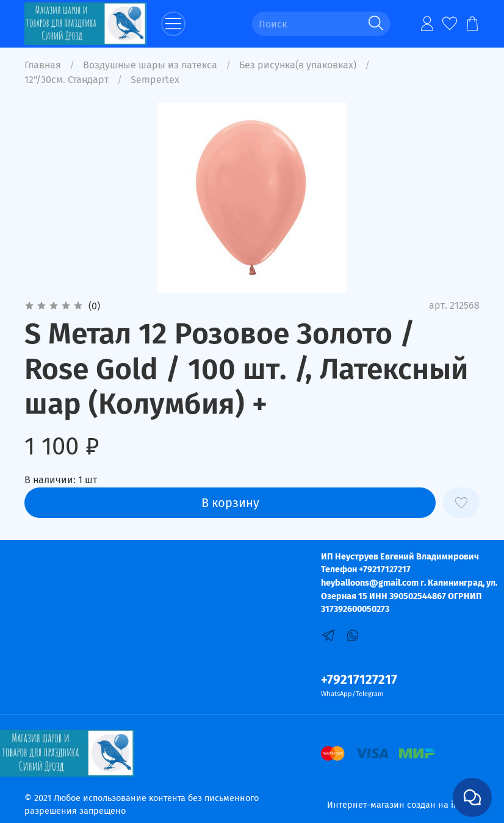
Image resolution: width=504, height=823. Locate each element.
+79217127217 (359, 680)
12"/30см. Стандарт (67, 80)
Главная (43, 65)
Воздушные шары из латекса (150, 65)
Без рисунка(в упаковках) (298, 65)
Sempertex (155, 80)
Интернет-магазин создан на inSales (403, 805)
